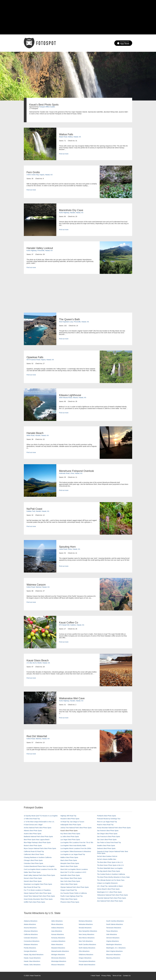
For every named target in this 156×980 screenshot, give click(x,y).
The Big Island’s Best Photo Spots (108, 871)
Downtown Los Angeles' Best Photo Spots (38, 884)
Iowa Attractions (57, 931)
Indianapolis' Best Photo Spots (71, 825)
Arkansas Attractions (31, 931)
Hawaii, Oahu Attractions (32, 965)
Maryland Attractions (58, 948)
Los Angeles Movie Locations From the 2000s (76, 848)
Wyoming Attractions (113, 958)
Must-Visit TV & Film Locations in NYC (73, 872)
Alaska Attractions (30, 924)
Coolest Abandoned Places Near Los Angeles (39, 866)
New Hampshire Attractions (88, 931)
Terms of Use (117, 976)
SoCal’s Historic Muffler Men (107, 859)
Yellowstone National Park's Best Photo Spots (112, 895)
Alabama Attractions (31, 921)
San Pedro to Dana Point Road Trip (109, 842)
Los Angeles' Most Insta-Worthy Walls (73, 846)
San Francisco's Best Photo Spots (108, 837)
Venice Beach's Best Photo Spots (108, 889)
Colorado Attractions (31, 938)
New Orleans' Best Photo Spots (71, 878)
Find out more (64, 154)
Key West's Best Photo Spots (70, 834)
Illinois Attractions (57, 924)
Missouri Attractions (58, 965)
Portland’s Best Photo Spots (106, 816)
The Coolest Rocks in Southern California (111, 874)
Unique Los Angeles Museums (107, 883)
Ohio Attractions (84, 951)
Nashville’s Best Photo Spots (70, 875)
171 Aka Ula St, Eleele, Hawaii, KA (38, 663)
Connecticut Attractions (32, 941)
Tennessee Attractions (114, 928)
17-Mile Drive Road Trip (32, 819)
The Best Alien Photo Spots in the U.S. (110, 862)
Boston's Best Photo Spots (33, 846)
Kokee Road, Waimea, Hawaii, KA (38, 587)
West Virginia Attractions (114, 951)
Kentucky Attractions (58, 938)
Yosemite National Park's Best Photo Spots (112, 898)
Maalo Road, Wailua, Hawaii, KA (70, 137)
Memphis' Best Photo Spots (70, 863)
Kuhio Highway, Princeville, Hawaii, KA (40, 250)
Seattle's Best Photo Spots (106, 846)
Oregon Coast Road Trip (69, 890)
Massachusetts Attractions (60, 951)
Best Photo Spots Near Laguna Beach (37, 840)
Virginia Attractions (113, 941)
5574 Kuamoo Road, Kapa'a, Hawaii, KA (40, 360)
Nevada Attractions (85, 928)
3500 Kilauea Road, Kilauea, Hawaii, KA (73, 398)
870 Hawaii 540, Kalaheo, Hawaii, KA (72, 625)
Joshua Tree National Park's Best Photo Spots (76, 828)
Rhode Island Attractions (87, 965)
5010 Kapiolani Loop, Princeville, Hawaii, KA (74, 322)
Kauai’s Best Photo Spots (69, 831)
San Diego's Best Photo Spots (107, 834)
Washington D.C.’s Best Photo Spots (109, 892)
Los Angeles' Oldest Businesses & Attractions (76, 851)
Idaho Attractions (57, 921)
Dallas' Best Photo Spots (32, 872)
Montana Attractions (85, 921)
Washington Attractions (114, 944)
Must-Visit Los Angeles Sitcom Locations (74, 869)
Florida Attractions (30, 948)
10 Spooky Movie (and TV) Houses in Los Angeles (41, 816)
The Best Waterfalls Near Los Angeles (110, 868)
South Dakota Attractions (115, 924)
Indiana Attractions (58, 928)
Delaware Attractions (31, 944)
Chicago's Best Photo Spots (33, 860)
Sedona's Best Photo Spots (106, 848)
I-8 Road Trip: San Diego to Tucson (72, 822)
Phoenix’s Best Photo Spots (70, 902)
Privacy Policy (106, 976)
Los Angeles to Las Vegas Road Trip (73, 854)
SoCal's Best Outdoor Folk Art (107, 856)
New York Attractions (86, 941)
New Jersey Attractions (86, 934)
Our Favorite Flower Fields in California (74, 893)
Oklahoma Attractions (86, 955)
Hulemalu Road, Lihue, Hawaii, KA (71, 473)
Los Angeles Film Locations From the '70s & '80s (77, 842)
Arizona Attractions (30, 928)
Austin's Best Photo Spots (33, 834)
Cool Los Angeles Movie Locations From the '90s (40, 869)
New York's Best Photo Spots (70, 881)
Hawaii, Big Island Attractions (34, 955)
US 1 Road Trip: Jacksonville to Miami (110, 886)
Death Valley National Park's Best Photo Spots (39, 875)
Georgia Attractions (30, 951)
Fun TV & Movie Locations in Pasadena (37, 890)
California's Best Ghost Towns (34, 854)
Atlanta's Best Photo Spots (33, 831)
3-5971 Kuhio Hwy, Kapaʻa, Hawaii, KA (40, 175)
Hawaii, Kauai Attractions (32, 958)
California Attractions (31, 934)
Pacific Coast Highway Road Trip (71, 896)
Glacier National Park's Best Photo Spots (38, 893)
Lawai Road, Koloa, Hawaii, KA (70, 549)
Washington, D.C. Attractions (116, 948)
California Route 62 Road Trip (34, 851)
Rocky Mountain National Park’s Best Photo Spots (114, 828)
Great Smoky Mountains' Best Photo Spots (38, 899)
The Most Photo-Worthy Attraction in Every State (113, 877)
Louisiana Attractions (58, 941)
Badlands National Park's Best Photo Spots (38, 837)
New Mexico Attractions (87, 938)
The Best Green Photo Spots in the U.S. (110, 865)
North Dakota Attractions (87, 948)
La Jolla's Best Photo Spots (70, 837)
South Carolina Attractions (115, 921)
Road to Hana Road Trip (105, 825)
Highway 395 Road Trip (68, 816)
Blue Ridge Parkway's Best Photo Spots (37, 842)
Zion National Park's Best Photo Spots (110, 901)
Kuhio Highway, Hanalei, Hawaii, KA (71, 213)
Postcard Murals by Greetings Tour (109, 819)
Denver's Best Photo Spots (33, 878)
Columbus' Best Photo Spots (33, 863)
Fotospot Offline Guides (47, 107)
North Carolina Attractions (87, 944)
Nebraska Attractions (86, 924)
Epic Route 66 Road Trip (32, 887)
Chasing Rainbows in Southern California (38, 857)
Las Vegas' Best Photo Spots (70, 840)
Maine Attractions (57, 944)
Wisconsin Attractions (113, 955)
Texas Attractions (112, 931)
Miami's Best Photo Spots (69, 866)
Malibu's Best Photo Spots (69, 857)
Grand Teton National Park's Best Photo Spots (39, 896)
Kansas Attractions (58, 934)
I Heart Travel (95, 976)
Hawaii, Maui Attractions (32, 961)
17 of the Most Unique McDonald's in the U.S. (39, 822)
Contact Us (127, 976)
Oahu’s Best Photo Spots (69, 884)
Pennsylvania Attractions (87, 961)
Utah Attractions (112, 934)
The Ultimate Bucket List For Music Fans (111, 880)
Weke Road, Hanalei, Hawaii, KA (38, 435)
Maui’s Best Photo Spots (69, 860)
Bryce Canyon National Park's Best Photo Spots (40, 848)
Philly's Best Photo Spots (69, 899)
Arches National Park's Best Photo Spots (38, 828)
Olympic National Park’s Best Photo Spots (75, 887)
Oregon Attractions (85, 958)
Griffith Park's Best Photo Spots (34, 902)
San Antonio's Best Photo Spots (108, 831)
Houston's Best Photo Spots (70, 819)
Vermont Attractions (113, 938)
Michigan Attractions (58, 955)
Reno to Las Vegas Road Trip (107, 822)
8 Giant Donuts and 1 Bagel (33, 825)
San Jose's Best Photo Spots (107, 840)
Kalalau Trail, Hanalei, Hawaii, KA (38, 511)
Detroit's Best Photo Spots (33, 881)
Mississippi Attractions (59, 961)
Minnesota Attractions (59, 958)
